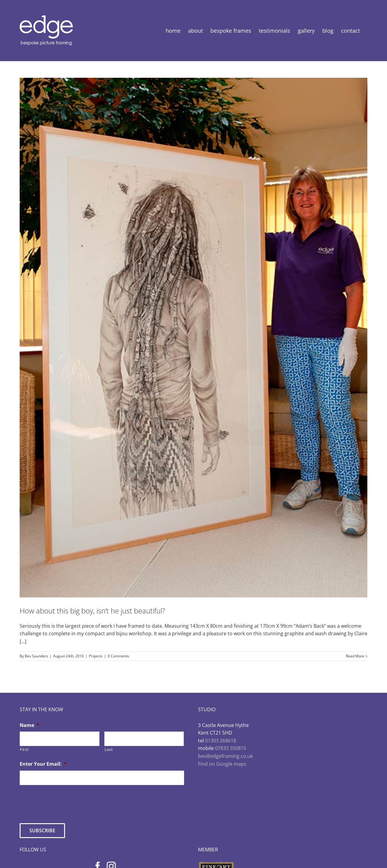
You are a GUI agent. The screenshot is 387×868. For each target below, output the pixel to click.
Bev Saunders (36, 656)
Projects (96, 656)
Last (109, 749)
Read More (355, 656)
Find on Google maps (222, 764)
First (24, 749)
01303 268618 (221, 741)
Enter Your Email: (43, 764)
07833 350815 (231, 748)
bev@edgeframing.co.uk (225, 756)
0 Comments (118, 656)
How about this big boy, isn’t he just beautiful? (92, 611)
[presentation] (66, 802)
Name (29, 725)
